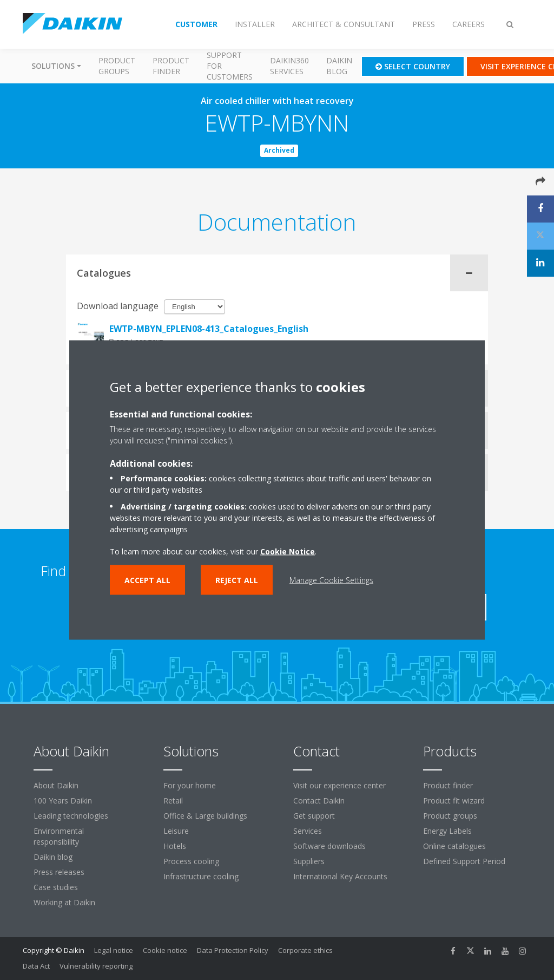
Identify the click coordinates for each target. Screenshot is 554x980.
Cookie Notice (288, 551)
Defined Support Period (465, 861)
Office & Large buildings (205, 816)
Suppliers (309, 861)
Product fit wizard (454, 801)
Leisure (176, 831)
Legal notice (114, 950)
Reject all (237, 580)
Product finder (171, 66)
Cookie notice (165, 950)
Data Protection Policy (233, 950)
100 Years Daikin (63, 801)
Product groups (117, 66)
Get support (314, 816)
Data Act (36, 966)
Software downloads (329, 846)
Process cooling (191, 861)
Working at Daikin (64, 902)
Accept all (147, 580)
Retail (173, 801)
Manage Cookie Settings (331, 580)
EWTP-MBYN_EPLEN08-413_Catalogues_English (209, 329)
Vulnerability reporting (96, 966)
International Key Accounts (340, 876)
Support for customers (230, 66)
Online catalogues (454, 846)
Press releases (59, 872)
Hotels (175, 846)
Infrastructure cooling (201, 876)
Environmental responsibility (59, 836)
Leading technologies (71, 816)
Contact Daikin (319, 801)
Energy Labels (447, 831)
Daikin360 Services (289, 66)
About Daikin (56, 785)
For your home (190, 785)
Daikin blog (339, 66)
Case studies (56, 887)
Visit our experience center (339, 785)
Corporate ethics (305, 950)
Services (308, 831)
